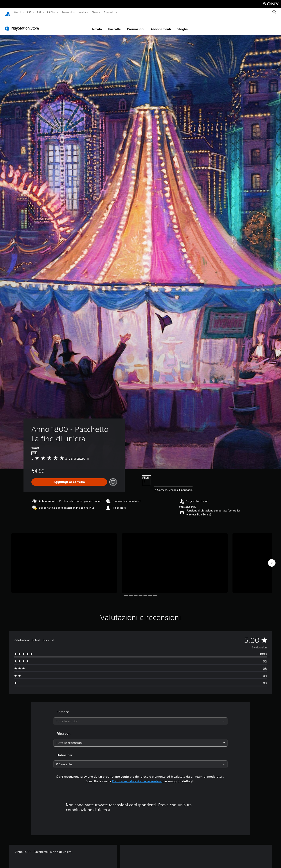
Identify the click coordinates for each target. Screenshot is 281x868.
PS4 (39, 12)
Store (95, 12)
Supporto (109, 12)
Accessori (67, 12)
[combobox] (141, 717)
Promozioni (136, 25)
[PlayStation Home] (8, 12)
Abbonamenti (161, 25)
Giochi (17, 12)
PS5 (29, 12)
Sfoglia (183, 25)
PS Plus (51, 12)
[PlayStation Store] (23, 24)
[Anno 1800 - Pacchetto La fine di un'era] (64, 559)
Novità (82, 12)
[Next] (272, 559)
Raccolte (114, 25)
